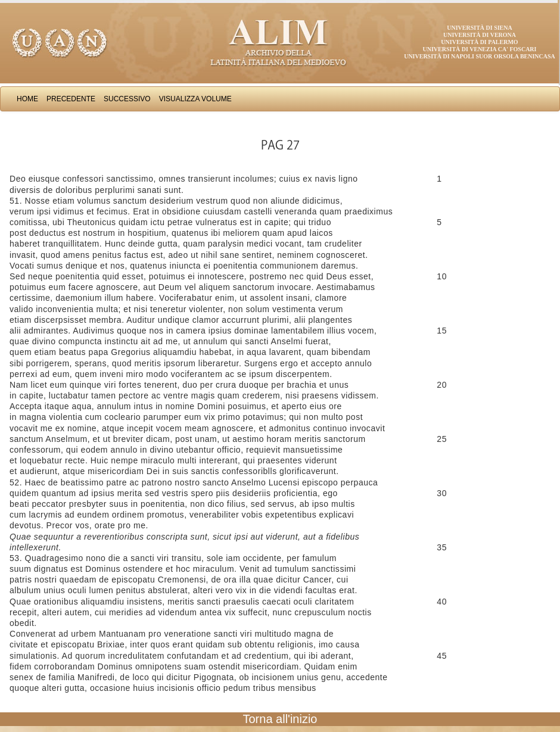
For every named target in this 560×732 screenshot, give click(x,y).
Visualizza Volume (195, 99)
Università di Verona (480, 35)
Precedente (71, 99)
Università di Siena (479, 28)
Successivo (127, 99)
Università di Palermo (479, 42)
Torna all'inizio (280, 719)
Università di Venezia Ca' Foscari (480, 49)
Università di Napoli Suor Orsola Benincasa (480, 56)
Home (27, 99)
